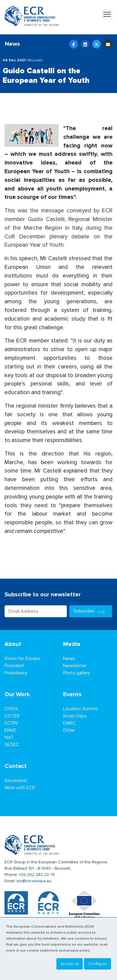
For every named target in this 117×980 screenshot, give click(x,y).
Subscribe (91, 611)
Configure (97, 964)
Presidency (16, 673)
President (14, 666)
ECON (11, 723)
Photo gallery (76, 673)
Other (69, 730)
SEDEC (12, 745)
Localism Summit (80, 709)
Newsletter (75, 666)
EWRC (69, 723)
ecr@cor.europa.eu (34, 881)
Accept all (70, 964)
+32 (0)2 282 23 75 (37, 875)
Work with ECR (20, 788)
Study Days (75, 716)
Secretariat (16, 781)
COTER (12, 716)
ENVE (10, 730)
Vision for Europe (22, 659)
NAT (9, 737)
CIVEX (11, 709)
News (69, 659)
